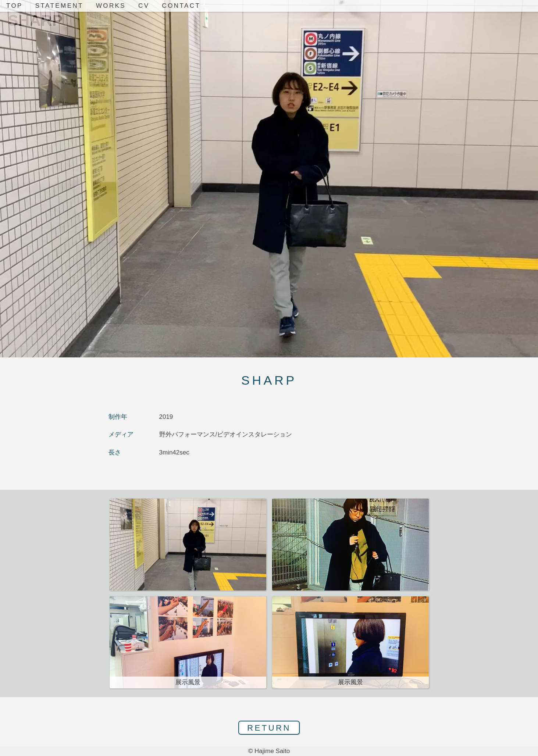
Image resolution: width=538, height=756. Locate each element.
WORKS (111, 6)
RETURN (269, 728)
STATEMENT (59, 6)
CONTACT (181, 6)
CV (144, 6)
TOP (15, 6)
